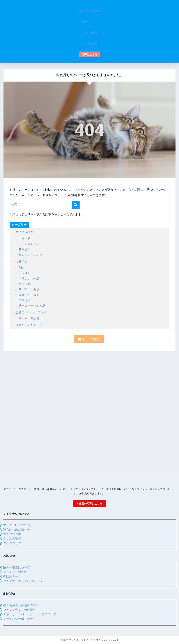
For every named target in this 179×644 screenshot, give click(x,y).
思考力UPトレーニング (31, 312)
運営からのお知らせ (29, 325)
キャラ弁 (24, 284)
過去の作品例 (12, 534)
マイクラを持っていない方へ (22, 581)
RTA (21, 268)
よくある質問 (12, 539)
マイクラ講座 (24, 232)
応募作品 (22, 261)
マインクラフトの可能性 (19, 610)
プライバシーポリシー (18, 619)
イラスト (24, 273)
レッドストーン (29, 244)
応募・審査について (17, 567)
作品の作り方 (12, 543)
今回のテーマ (12, 577)
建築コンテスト (29, 295)
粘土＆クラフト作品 (32, 306)
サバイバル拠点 (29, 289)
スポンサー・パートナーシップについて (30, 614)
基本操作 (24, 249)
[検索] (76, 205)
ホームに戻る (89, 339)
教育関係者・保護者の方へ (21, 605)
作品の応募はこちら (89, 504)
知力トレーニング (30, 255)
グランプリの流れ (15, 572)
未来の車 (24, 300)
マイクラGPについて (17, 525)
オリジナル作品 (29, 279)
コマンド (24, 238)
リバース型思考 (29, 319)
